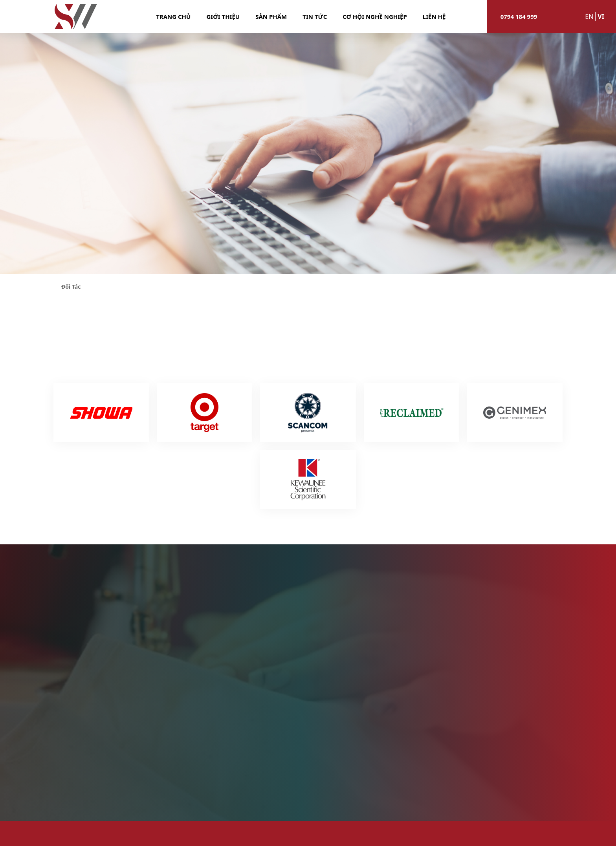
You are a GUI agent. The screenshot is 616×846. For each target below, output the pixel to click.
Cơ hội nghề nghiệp (375, 16)
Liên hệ (434, 16)
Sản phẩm (271, 16)
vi (601, 16)
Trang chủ (173, 16)
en (589, 16)
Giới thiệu (223, 16)
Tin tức (315, 16)
